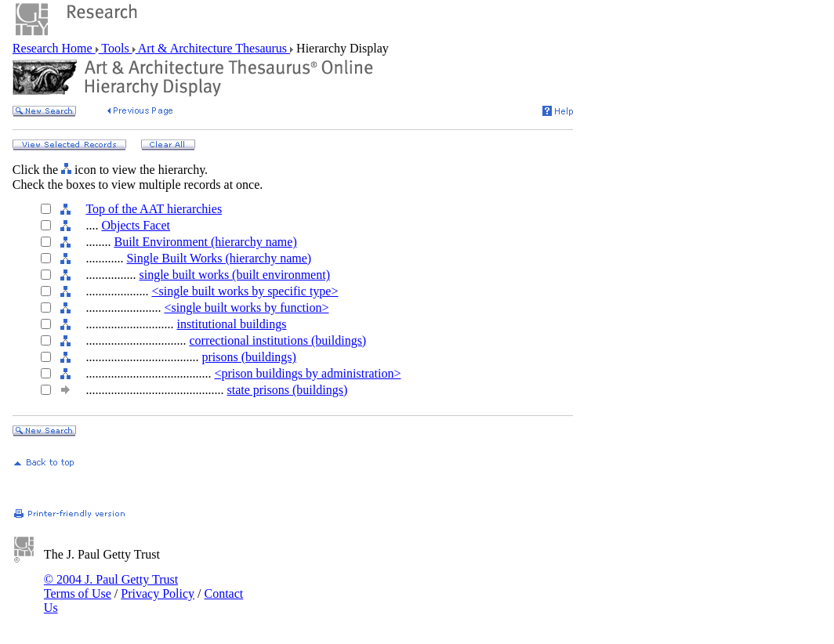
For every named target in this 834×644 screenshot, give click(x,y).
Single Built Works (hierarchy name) (219, 258)
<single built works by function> (246, 308)
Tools (116, 48)
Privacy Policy (158, 593)
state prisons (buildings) (287, 390)
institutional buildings (231, 324)
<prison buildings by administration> (307, 373)
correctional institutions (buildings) (277, 340)
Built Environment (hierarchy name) (205, 242)
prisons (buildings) (248, 357)
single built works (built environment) (234, 275)
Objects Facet (136, 225)
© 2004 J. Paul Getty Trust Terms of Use (111, 586)
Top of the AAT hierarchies (154, 209)
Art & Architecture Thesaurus (213, 48)
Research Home (54, 48)
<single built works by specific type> (245, 291)
